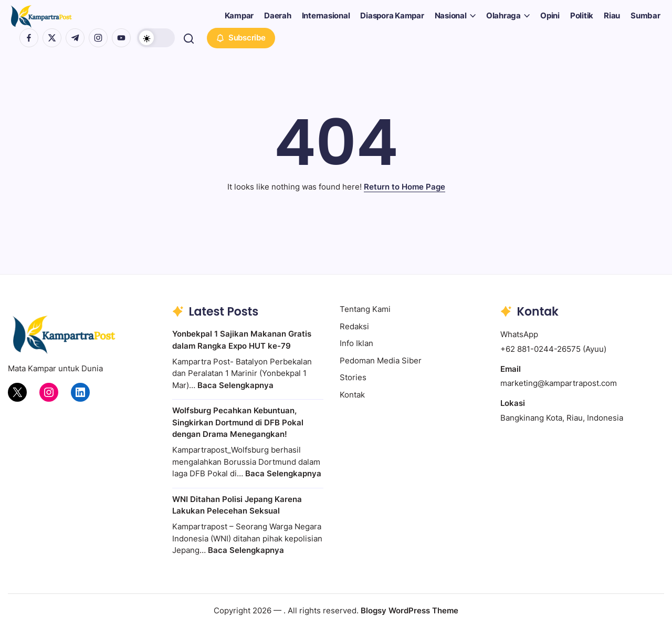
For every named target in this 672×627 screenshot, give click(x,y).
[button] (156, 38)
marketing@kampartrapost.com (559, 383)
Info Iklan (356, 343)
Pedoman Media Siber (381, 360)
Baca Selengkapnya (235, 385)
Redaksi (354, 326)
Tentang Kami (365, 309)
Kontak (352, 395)
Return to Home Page (405, 187)
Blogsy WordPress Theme (409, 610)
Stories (353, 377)
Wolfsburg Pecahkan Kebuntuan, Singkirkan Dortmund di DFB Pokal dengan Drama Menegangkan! (238, 422)
